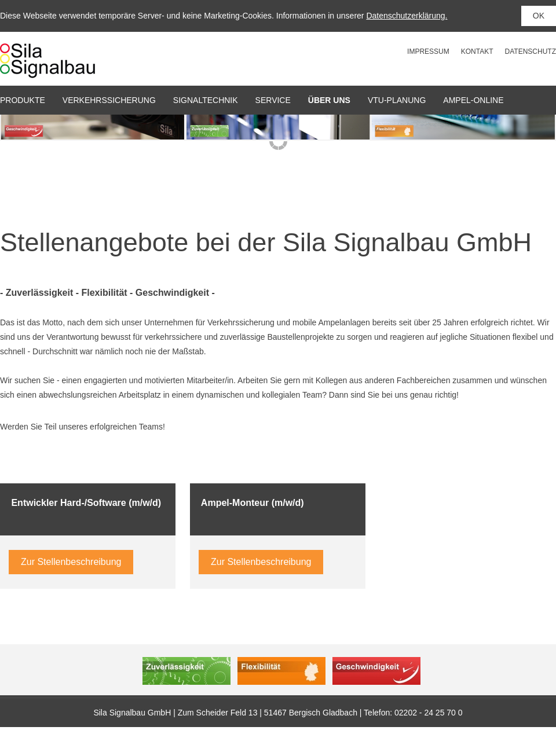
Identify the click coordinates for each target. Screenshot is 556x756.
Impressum (428, 52)
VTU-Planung (397, 100)
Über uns (329, 100)
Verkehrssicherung (109, 100)
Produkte (23, 100)
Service (273, 100)
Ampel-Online (473, 100)
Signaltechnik (206, 100)
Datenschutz (531, 52)
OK (539, 16)
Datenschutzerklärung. (407, 16)
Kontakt (477, 52)
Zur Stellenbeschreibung (71, 562)
